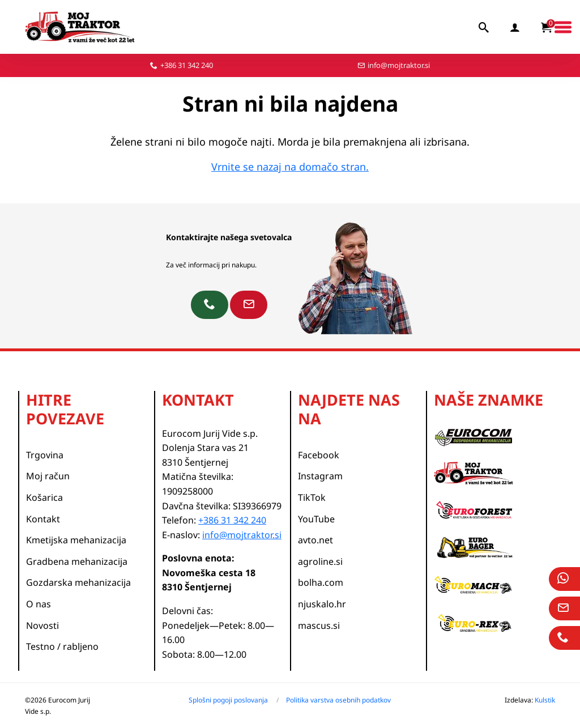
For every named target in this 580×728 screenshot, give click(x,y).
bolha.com (321, 582)
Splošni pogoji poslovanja (228, 700)
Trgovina (45, 455)
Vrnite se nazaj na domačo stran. (290, 167)
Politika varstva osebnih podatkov (338, 700)
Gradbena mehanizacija (77, 561)
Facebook (319, 455)
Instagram (320, 476)
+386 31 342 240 (187, 65)
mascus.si (319, 625)
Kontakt (43, 519)
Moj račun (48, 476)
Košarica (44, 497)
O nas (39, 604)
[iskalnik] (484, 27)
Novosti (42, 625)
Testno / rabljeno (62, 646)
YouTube (316, 519)
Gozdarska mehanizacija (78, 582)
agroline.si (320, 561)
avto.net (315, 540)
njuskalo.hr (322, 604)
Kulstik (545, 700)
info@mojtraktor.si (399, 65)
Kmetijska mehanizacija (76, 540)
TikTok (312, 497)
